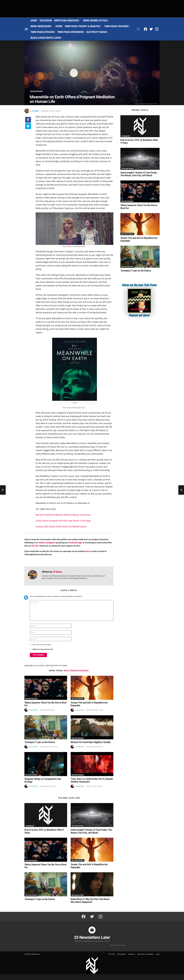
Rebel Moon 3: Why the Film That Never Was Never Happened (90, 901)
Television (46, 20)
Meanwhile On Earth (35, 666)
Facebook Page (75, 543)
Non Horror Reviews (76, 671)
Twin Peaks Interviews (70, 32)
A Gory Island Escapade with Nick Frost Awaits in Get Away (63, 521)
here (87, 551)
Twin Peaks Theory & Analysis (82, 26)
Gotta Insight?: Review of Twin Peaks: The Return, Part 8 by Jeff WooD (91, 831)
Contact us (132, 954)
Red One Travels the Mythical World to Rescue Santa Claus (63, 515)
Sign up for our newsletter (145, 954)
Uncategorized (30, 826)
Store (59, 26)
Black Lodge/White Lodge (46, 38)
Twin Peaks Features (116, 26)
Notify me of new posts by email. (43, 649)
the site (35, 546)
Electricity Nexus (97, 32)
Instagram (50, 543)
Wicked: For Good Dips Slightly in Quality (91, 742)
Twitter (42, 543)
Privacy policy (122, 954)
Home (34, 20)
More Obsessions (41, 26)
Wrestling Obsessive (66, 20)
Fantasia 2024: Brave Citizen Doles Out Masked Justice (61, 527)
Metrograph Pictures (57, 666)
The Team (112, 954)
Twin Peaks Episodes (43, 32)
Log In (158, 954)
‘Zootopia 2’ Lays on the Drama (40, 742)
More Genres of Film (95, 20)
